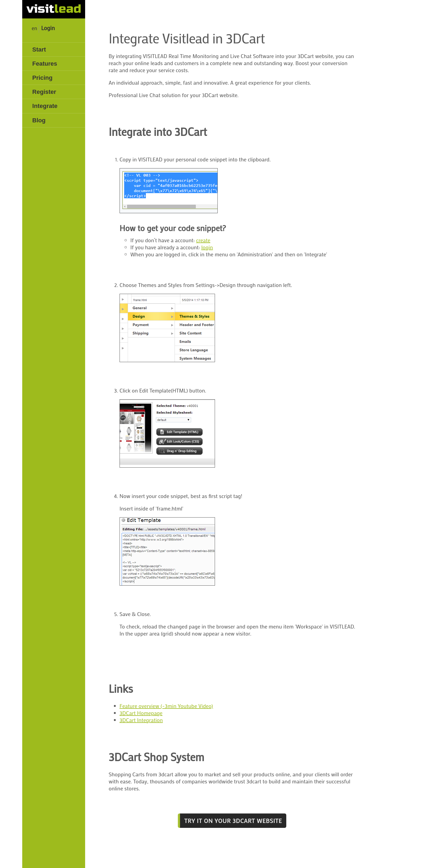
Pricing (42, 78)
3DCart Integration (141, 720)
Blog (39, 120)
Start (39, 50)
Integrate (45, 106)
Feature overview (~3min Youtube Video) (166, 706)
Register (44, 92)
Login (48, 28)
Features (45, 64)
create (203, 240)
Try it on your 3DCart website (233, 821)
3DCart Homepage (141, 713)
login (207, 247)
